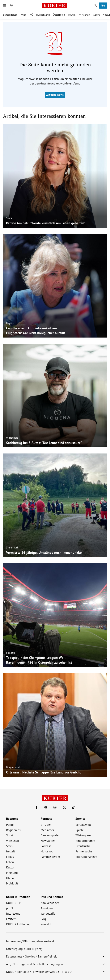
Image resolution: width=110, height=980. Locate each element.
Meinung (12, 873)
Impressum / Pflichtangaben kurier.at (30, 941)
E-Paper (46, 825)
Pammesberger (50, 857)
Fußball (11, 653)
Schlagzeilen (10, 15)
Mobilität (12, 883)
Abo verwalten (50, 903)
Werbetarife (48, 913)
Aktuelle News (55, 95)
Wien (24, 15)
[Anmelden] (95, 6)
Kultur (10, 867)
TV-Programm (84, 835)
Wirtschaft (84, 15)
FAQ (43, 919)
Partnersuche (84, 851)
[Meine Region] (11, 6)
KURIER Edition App (19, 924)
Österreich (59, 15)
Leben (10, 862)
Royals (10, 323)
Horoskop (47, 851)
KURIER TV (13, 903)
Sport (97, 15)
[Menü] (5, 6)
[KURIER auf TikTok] (74, 807)
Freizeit (11, 919)
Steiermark (12, 547)
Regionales (13, 830)
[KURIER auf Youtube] (46, 807)
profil (10, 908)
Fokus (10, 857)
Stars (9, 218)
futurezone (13, 913)
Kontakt (46, 924)
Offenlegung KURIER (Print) (24, 949)
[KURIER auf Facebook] (36, 807)
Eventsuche (83, 846)
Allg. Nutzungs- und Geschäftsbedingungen (35, 964)
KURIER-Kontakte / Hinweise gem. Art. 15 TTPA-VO (39, 972)
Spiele (80, 830)
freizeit (11, 851)
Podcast (46, 846)
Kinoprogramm (85, 841)
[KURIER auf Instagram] (55, 807)
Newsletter (48, 841)
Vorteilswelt (83, 825)
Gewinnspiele (50, 835)
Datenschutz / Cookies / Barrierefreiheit (31, 956)
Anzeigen (47, 908)
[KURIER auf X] (64, 807)
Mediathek (48, 830)
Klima (10, 878)
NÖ (31, 15)
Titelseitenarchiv (86, 857)
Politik (72, 15)
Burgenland (43, 15)
